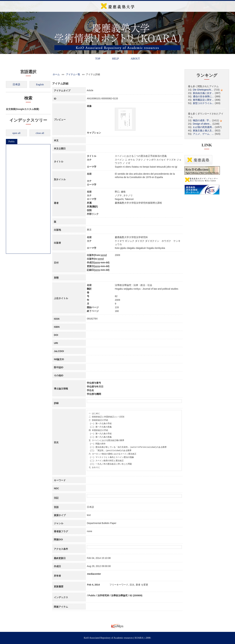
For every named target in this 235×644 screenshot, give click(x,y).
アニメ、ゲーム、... (203, 134)
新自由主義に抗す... (203, 93)
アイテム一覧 (73, 74)
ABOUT (135, 59)
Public (12, 141)
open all (16, 133)
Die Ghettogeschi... (203, 90)
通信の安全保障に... (203, 96)
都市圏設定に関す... (203, 100)
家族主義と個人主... (203, 130)
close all (40, 133)
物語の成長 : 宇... (202, 120)
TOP (98, 59)
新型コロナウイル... (203, 103)
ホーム (56, 74)
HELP (115, 59)
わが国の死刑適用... (203, 127)
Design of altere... (202, 124)
